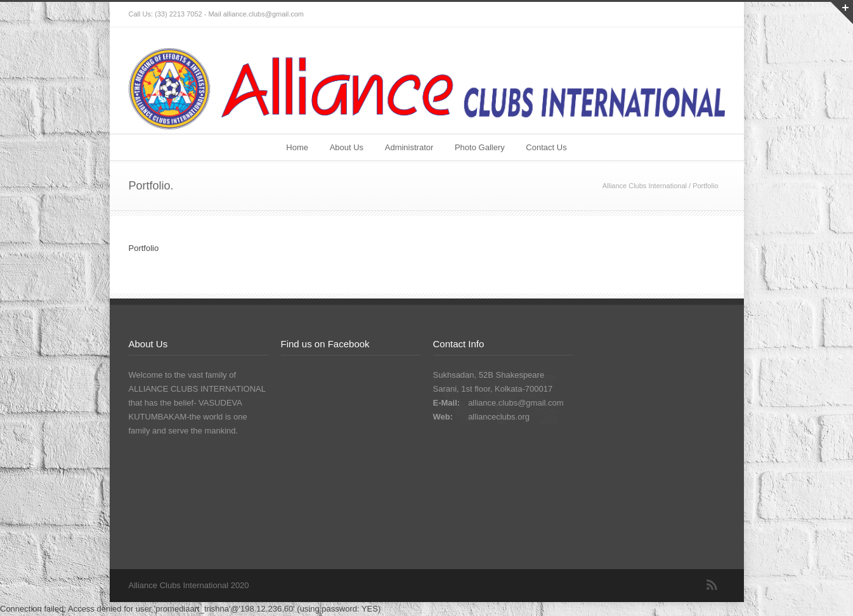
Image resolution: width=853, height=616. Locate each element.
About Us (347, 147)
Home (297, 147)
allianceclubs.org (499, 417)
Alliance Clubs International (645, 186)
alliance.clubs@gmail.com (516, 403)
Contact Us (546, 147)
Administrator (409, 147)
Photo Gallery (480, 147)
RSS (712, 585)
